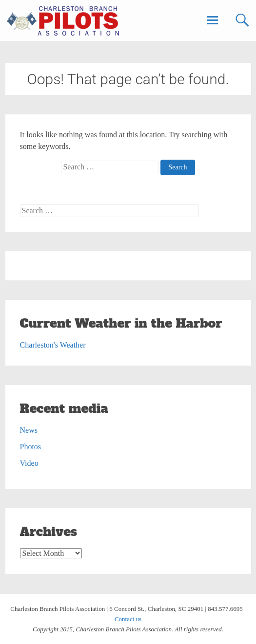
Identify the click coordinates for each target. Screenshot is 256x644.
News (29, 430)
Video (29, 463)
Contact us (128, 619)
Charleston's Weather (53, 345)
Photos (31, 447)
